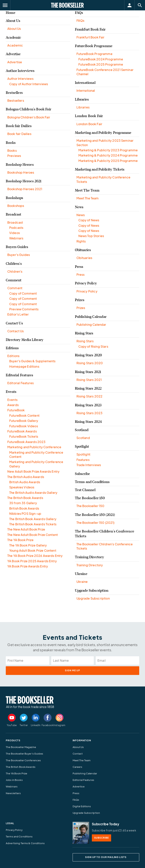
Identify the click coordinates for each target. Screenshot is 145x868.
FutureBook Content (24, 415)
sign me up (72, 670)
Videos (15, 233)
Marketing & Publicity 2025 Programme (108, 161)
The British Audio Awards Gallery (33, 493)
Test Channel (85, 490)
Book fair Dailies (19, 126)
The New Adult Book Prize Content (33, 535)
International (85, 83)
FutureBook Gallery (24, 421)
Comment (14, 280)
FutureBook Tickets (24, 436)
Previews (14, 156)
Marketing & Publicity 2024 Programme (108, 155)
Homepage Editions (24, 366)
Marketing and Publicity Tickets (100, 169)
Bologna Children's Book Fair (28, 109)
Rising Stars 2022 (88, 388)
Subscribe (83, 474)
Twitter (24, 725)
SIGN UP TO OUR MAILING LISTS (106, 857)
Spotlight (82, 446)
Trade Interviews (89, 465)
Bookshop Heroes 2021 (24, 181)
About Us (13, 21)
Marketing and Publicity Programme (103, 133)
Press (79, 267)
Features (83, 460)
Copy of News (89, 220)
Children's (14, 264)
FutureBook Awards (22, 431)
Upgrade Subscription (92, 591)
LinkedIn (36, 725)
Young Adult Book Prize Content (33, 550)
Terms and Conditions (92, 482)
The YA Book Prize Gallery (28, 545)
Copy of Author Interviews (29, 84)
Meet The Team (87, 190)
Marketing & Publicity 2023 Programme (108, 150)
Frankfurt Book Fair (90, 29)
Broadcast (14, 214)
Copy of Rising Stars (93, 346)
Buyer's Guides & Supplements (32, 361)
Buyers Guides (17, 247)
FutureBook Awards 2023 (26, 442)
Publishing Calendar (91, 317)
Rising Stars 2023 (88, 405)
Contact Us (14, 323)
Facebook (48, 725)
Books (11, 143)
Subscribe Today (106, 824)
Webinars (16, 238)
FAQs (79, 13)
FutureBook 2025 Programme (101, 64)
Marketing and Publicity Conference (34, 447)
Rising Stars (84, 333)
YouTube (12, 725)
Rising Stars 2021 (88, 372)
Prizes (80, 300)
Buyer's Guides (19, 255)
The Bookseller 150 (90, 498)
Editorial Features (19, 375)
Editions (12, 348)
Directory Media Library (25, 340)
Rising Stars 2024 (88, 422)
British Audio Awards (25, 482)
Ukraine (81, 574)
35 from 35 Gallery (23, 503)
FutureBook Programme (94, 46)
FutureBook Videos (24, 426)
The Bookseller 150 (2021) (95, 515)
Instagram (59, 725)
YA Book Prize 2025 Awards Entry (32, 561)
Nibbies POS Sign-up (25, 514)
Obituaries (83, 250)
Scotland (82, 430)
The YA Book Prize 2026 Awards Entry (35, 556)
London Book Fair (89, 116)
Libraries (82, 99)
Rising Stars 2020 (88, 355)
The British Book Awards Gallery (33, 519)
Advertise (13, 54)
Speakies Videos (22, 487)
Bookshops (15, 198)
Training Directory (89, 557)
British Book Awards (24, 508)
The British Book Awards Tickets (33, 524)
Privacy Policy (86, 283)
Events (11, 392)
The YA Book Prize (20, 540)
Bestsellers (14, 93)
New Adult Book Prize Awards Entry (33, 471)
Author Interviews (20, 71)
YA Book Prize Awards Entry (28, 566)
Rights (81, 241)
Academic (13, 37)
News (79, 207)
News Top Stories (91, 236)
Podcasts (16, 228)
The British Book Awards (25, 498)
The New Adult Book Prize (26, 529)
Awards (13, 405)
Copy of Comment (23, 293)
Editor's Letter (18, 314)
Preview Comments (24, 309)
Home (11, 13)
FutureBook (16, 410)
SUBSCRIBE (102, 838)
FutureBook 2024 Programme (101, 59)
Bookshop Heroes (20, 165)
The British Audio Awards (26, 477)
